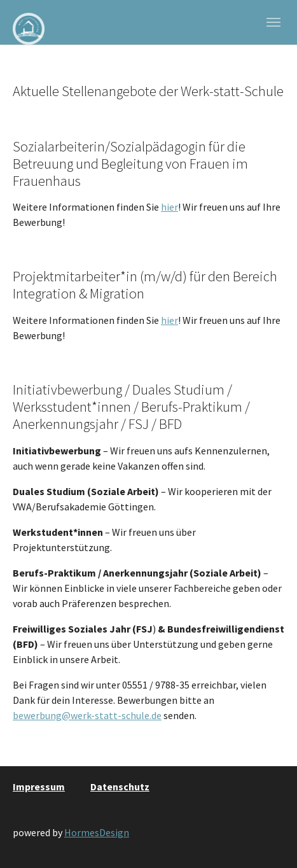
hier (169, 207)
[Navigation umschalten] (273, 22)
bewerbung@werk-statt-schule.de (87, 715)
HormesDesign (97, 832)
